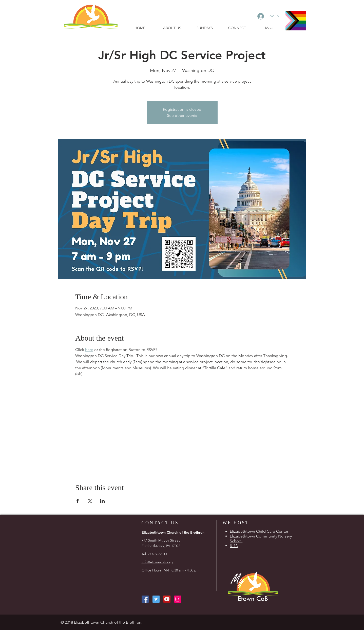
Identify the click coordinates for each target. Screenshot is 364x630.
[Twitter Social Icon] (156, 599)
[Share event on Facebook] (78, 501)
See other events (182, 115)
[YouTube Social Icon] (167, 599)
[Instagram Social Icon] (178, 599)
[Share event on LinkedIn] (102, 501)
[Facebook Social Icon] (145, 599)
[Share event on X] (90, 501)
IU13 (234, 546)
